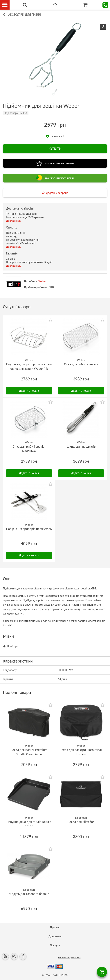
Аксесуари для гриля (25, 15)
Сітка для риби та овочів (81, 364)
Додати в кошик (29, 391)
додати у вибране (57, 193)
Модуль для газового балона (29, 894)
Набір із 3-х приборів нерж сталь (29, 529)
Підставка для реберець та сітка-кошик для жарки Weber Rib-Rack (29, 369)
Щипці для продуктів (81, 447)
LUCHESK (64, 975)
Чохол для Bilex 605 (81, 822)
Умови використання (69, 957)
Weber (42, 281)
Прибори (13, 646)
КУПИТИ (55, 149)
